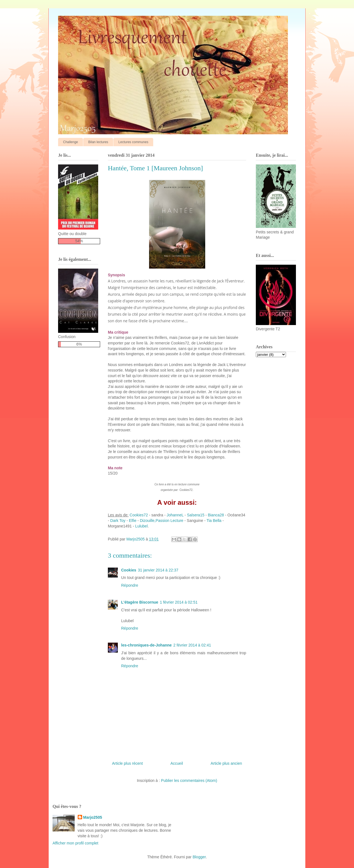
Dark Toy (118, 521)
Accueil (177, 763)
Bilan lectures (98, 142)
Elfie (133, 521)
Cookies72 (138, 515)
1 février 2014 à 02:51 (179, 602)
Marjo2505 (93, 817)
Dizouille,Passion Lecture (162, 521)
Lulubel (141, 526)
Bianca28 (216, 515)
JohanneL (175, 515)
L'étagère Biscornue (140, 602)
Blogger (199, 857)
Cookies (129, 570)
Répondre (130, 585)
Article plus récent (127, 763)
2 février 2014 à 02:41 (192, 645)
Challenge (71, 142)
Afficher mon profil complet (75, 843)
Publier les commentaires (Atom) (189, 781)
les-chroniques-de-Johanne (146, 645)
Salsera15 (196, 515)
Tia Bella (214, 521)
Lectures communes (133, 142)
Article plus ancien (226, 763)
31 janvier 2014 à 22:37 (158, 570)
